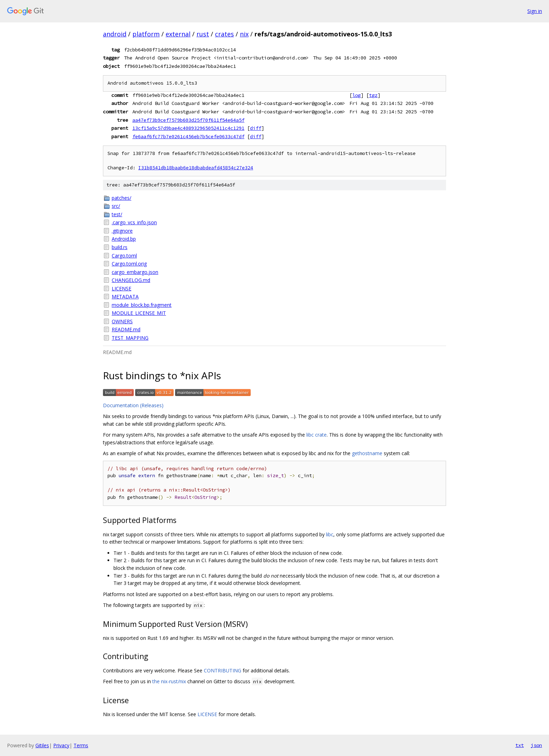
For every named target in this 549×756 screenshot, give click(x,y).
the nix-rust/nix (169, 681)
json (536, 745)
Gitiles (42, 745)
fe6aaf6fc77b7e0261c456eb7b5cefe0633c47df (188, 136)
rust (203, 34)
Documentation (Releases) (133, 405)
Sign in (535, 11)
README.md (126, 329)
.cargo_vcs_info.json (134, 222)
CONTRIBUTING (223, 670)
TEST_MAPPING (130, 338)
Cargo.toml (124, 256)
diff (256, 128)
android (115, 34)
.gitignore (122, 231)
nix (244, 34)
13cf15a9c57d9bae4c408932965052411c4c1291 (188, 128)
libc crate (317, 435)
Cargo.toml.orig (129, 264)
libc (330, 534)
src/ (116, 206)
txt (520, 745)
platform (146, 34)
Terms (81, 745)
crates (224, 34)
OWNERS (122, 321)
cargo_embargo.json (135, 272)
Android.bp (124, 239)
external (178, 34)
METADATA (125, 296)
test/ (117, 214)
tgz (373, 95)
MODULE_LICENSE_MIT (139, 313)
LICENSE (121, 288)
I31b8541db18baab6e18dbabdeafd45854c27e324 (196, 168)
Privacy (61, 745)
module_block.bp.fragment (142, 305)
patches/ (121, 198)
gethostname (367, 453)
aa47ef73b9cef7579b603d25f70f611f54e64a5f (188, 120)
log (356, 95)
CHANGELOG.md (131, 280)
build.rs (120, 247)
